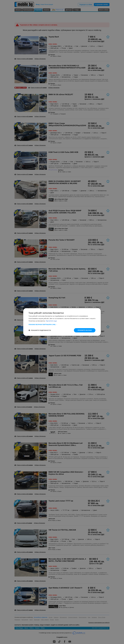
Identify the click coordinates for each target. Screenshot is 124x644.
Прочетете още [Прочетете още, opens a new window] (51, 321)
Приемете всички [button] (85, 330)
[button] (62, 324)
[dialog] (62, 322)
